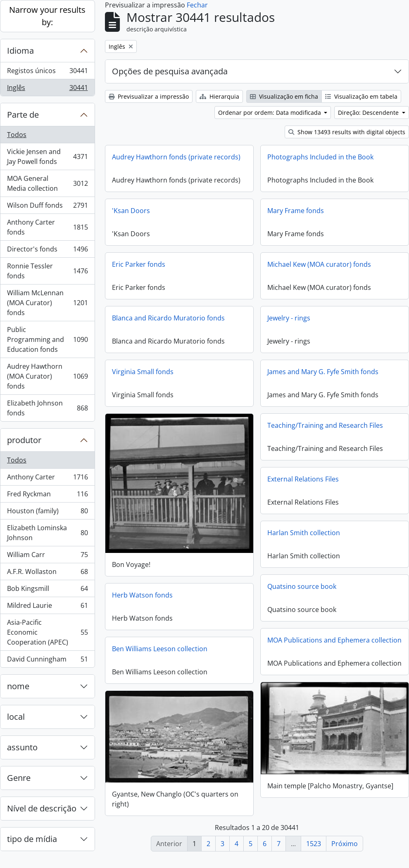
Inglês (47, 89)
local (16, 717)
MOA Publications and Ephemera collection (334, 640)
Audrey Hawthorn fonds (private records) (176, 157)
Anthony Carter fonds (47, 227)
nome (18, 686)
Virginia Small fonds (143, 372)
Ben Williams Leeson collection (160, 648)
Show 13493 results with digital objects (347, 132)
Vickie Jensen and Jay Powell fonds (47, 157)
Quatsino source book (302, 586)
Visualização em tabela (361, 96)
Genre (19, 778)
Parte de (23, 115)
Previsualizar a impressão (149, 96)
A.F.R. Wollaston (47, 573)
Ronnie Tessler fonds (47, 271)
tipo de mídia (32, 839)
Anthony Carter (47, 479)
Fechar (197, 5)
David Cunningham (47, 661)
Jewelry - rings (289, 318)
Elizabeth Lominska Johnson (47, 533)
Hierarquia (219, 96)
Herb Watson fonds (142, 595)
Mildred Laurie (47, 607)
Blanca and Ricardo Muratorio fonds (168, 318)
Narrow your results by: (47, 16)
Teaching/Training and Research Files (325, 425)
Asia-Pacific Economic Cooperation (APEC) (47, 632)
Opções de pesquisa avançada (170, 71)
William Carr (47, 556)
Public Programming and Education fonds (47, 339)
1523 (314, 844)
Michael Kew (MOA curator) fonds (319, 264)
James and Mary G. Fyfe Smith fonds (323, 372)
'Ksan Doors (131, 211)
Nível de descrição (42, 808)
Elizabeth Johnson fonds (47, 408)
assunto (22, 747)
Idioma (20, 51)
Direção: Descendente (369, 113)
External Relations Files (303, 479)
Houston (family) (47, 513)
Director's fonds (47, 251)
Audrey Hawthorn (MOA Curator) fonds (47, 376)
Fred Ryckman (47, 496)
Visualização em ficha (284, 96)
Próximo (345, 844)
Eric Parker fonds (139, 264)
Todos (17, 135)
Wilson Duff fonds (47, 207)
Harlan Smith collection (304, 533)
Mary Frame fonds (296, 211)
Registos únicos (47, 72)
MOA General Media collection (47, 183)
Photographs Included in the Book (320, 157)
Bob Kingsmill (47, 590)
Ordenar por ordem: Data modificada (270, 113)
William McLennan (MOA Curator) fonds (47, 303)
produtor (24, 440)
